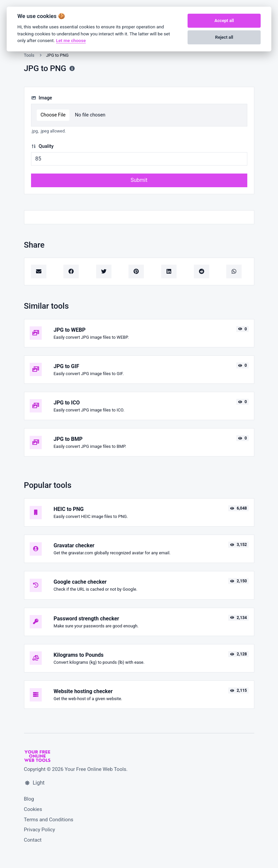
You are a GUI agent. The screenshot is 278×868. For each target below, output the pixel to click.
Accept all (224, 21)
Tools (29, 55)
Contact (33, 840)
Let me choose (71, 40)
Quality (42, 146)
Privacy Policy (40, 830)
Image (42, 98)
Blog (29, 799)
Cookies (33, 809)
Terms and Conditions (49, 820)
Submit (139, 180)
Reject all (224, 37)
